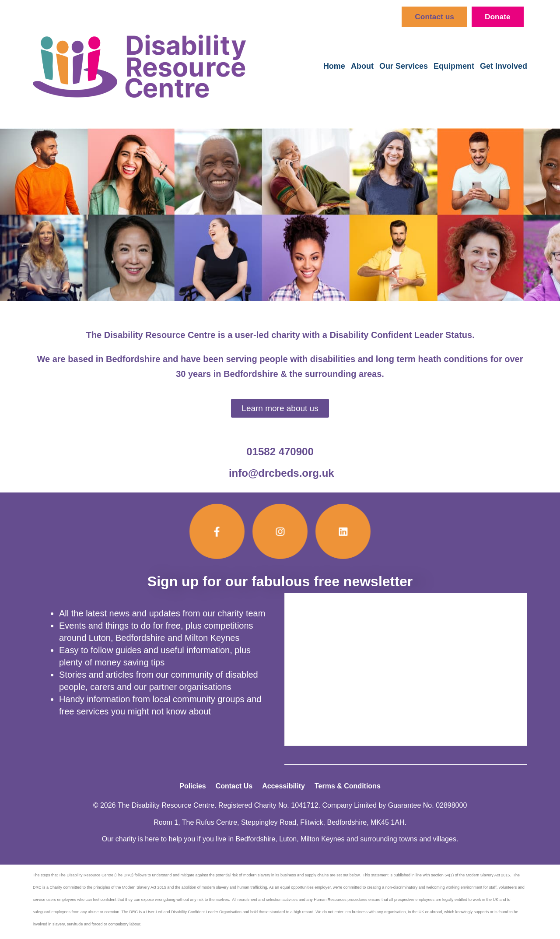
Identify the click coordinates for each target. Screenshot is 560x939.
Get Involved (504, 67)
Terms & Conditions (348, 786)
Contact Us (234, 786)
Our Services (404, 67)
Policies (192, 786)
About (362, 67)
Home (334, 67)
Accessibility (283, 786)
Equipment (454, 67)
